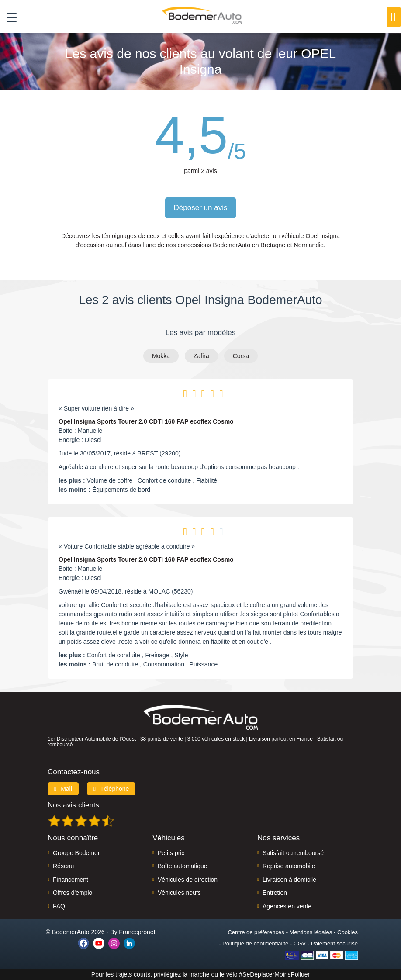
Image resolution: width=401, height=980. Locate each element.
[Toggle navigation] (9, 17)
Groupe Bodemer (76, 853)
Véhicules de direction (188, 880)
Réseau (63, 866)
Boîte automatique (183, 866)
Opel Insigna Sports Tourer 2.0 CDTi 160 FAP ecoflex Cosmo (146, 421)
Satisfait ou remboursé (293, 853)
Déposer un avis (201, 208)
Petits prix (171, 853)
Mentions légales (311, 932)
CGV (300, 944)
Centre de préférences (256, 932)
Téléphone (111, 789)
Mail (63, 789)
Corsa (241, 356)
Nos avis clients (73, 805)
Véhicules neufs (179, 893)
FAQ (59, 906)
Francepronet (137, 932)
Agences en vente (287, 906)
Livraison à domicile (289, 880)
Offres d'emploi (73, 893)
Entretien (275, 893)
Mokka (161, 356)
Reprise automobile (289, 866)
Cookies (347, 932)
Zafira (201, 356)
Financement (71, 880)
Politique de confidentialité (255, 944)
